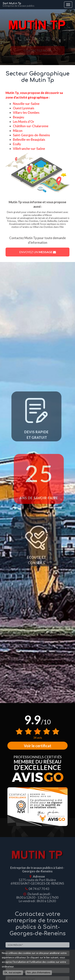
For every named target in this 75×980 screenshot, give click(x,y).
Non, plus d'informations (39, 973)
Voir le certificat (38, 746)
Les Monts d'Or (24, 122)
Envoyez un (38, 252)
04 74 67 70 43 (37, 889)
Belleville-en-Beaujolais (29, 140)
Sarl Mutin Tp (32, 5)
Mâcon (18, 131)
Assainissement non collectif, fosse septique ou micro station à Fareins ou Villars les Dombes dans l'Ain (37, 225)
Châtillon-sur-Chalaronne (31, 126)
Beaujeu (19, 117)
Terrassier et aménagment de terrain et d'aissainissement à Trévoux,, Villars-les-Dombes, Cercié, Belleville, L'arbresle (37, 219)
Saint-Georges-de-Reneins (31, 135)
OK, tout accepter (13, 973)
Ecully (17, 144)
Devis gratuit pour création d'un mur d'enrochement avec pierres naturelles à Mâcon (37, 214)
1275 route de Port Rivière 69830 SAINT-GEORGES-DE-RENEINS (36, 882)
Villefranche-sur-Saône (29, 149)
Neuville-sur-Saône (26, 104)
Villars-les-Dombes (26, 113)
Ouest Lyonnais (24, 108)
